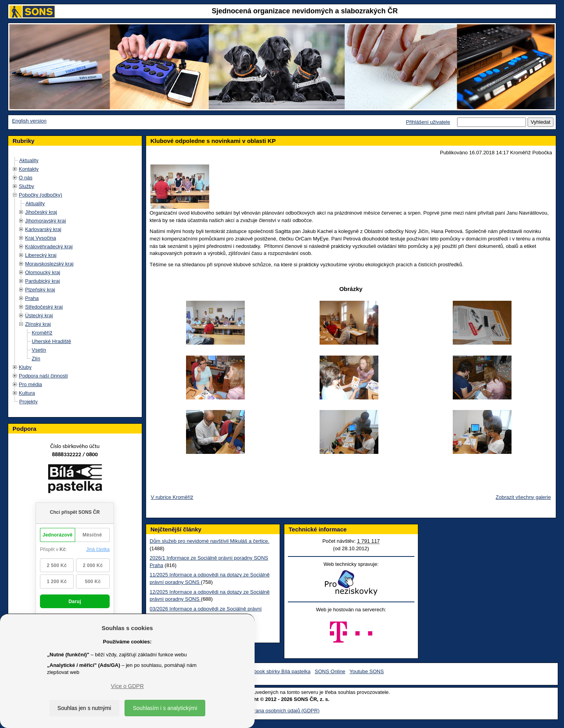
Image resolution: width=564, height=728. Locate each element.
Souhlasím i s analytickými (165, 708)
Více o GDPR (127, 686)
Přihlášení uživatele (428, 122)
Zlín (36, 359)
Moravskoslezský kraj (49, 264)
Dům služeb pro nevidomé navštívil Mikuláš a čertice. (210, 541)
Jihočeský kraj (41, 212)
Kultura (27, 393)
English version (29, 121)
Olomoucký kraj (43, 272)
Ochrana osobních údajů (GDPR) (282, 711)
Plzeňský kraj (40, 290)
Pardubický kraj (42, 281)
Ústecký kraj (39, 315)
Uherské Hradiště (51, 341)
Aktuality (29, 160)
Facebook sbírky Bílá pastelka (276, 671)
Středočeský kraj (44, 307)
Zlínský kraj (38, 324)
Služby (26, 186)
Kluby (25, 367)
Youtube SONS (367, 671)
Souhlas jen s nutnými (84, 708)
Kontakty (29, 169)
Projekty (28, 402)
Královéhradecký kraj (49, 247)
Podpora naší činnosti (43, 376)
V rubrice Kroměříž (172, 497)
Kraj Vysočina (41, 238)
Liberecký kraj (41, 255)
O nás (26, 178)
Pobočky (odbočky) (41, 195)
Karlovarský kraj (43, 229)
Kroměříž (42, 333)
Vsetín (39, 350)
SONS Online (330, 671)
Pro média (30, 384)
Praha (32, 298)
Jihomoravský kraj (45, 221)
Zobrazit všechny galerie (523, 497)
